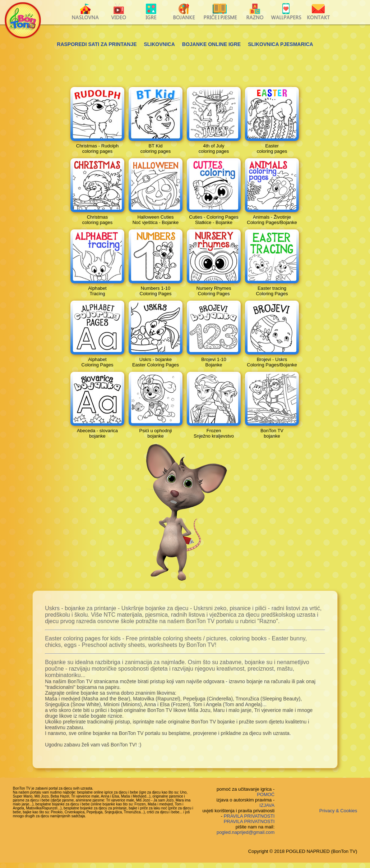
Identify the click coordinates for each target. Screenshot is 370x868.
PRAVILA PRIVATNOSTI (249, 816)
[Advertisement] (185, 65)
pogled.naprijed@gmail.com (246, 832)
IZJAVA (267, 805)
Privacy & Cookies (338, 811)
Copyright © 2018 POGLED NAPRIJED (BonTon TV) (303, 851)
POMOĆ (266, 794)
